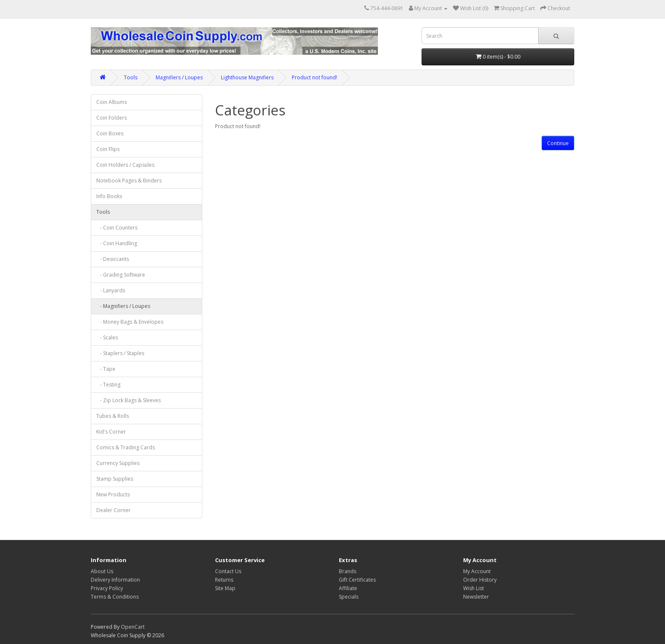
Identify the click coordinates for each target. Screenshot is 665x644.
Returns (224, 580)
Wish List (474, 588)
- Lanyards (111, 290)
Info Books (109, 196)
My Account (477, 571)
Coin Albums (112, 102)
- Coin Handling (117, 243)
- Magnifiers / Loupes (123, 306)
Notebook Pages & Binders (129, 181)
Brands (348, 571)
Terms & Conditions (115, 597)
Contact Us (228, 571)
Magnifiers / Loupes (179, 77)
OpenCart (133, 627)
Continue (558, 143)
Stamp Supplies (115, 479)
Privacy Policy (107, 588)
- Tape (106, 369)
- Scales (107, 337)
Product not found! (314, 77)
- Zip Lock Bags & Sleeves (129, 400)
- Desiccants (113, 259)
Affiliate (348, 588)
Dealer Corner (113, 510)
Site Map (225, 588)
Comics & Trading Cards (126, 447)
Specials (349, 597)
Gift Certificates (357, 580)
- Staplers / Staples (120, 353)
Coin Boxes (110, 133)
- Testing (108, 385)
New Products (113, 494)
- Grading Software (121, 275)
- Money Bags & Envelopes (130, 322)
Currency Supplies (118, 463)
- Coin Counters (117, 228)
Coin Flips (108, 149)
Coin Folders (112, 118)
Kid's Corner (111, 432)
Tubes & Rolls (113, 416)
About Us (102, 571)
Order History (480, 580)
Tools (131, 77)
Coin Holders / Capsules (125, 165)
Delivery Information (115, 580)
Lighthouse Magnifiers (247, 77)
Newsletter (476, 597)
